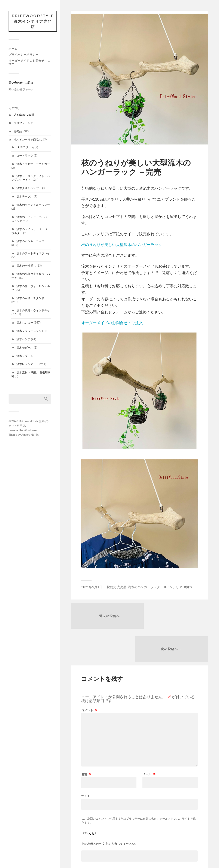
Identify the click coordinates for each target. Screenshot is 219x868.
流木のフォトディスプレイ (33, 254)
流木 (189, 587)
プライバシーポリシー (24, 55)
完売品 (18, 132)
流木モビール (25, 348)
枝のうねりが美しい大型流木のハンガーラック (122, 245)
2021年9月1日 (92, 587)
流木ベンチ (23, 340)
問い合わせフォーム (21, 90)
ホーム (13, 49)
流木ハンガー (25, 323)
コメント (90, 678)
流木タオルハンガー (29, 188)
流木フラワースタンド (30, 331)
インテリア (174, 587)
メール (149, 742)
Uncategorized (23, 115)
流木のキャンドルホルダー (33, 205)
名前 (87, 742)
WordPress (31, 431)
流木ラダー (23, 356)
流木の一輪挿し (26, 266)
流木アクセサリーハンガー (33, 164)
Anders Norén (30, 435)
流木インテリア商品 (26, 140)
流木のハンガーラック (30, 242)
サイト (86, 764)
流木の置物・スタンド (30, 299)
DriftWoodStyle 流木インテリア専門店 (33, 21)
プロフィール (22, 123)
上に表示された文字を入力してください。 (110, 812)
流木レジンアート (28, 365)
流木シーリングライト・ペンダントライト (31, 178)
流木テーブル (25, 197)
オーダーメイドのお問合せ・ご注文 (30, 63)
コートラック (25, 156)
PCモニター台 (25, 148)
